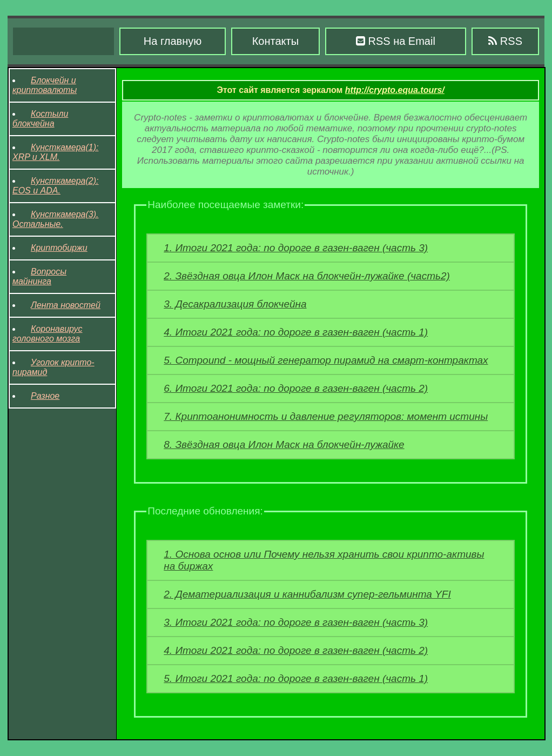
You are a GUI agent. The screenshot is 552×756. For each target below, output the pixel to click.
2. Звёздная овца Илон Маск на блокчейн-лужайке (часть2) (307, 276)
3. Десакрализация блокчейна (235, 304)
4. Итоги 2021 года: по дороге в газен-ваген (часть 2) (296, 650)
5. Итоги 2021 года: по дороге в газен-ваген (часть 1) (296, 678)
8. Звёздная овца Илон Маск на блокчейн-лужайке (284, 444)
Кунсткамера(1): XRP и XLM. (56, 152)
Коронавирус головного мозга (47, 334)
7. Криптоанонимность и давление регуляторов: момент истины (326, 416)
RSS (505, 41)
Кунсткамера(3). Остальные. (56, 219)
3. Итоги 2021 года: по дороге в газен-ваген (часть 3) (296, 622)
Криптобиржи (59, 248)
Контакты (275, 41)
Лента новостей (66, 305)
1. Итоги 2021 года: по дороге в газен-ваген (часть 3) (296, 248)
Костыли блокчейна (40, 119)
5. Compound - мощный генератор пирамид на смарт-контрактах (326, 360)
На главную (173, 41)
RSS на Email (396, 41)
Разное (45, 396)
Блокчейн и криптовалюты (45, 85)
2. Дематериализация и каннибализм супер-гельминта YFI (307, 594)
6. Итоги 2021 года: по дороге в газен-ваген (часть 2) (296, 388)
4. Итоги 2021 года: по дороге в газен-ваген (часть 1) (296, 332)
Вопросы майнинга (39, 276)
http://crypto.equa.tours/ (395, 90)
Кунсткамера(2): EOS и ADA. (56, 186)
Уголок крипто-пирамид (53, 367)
